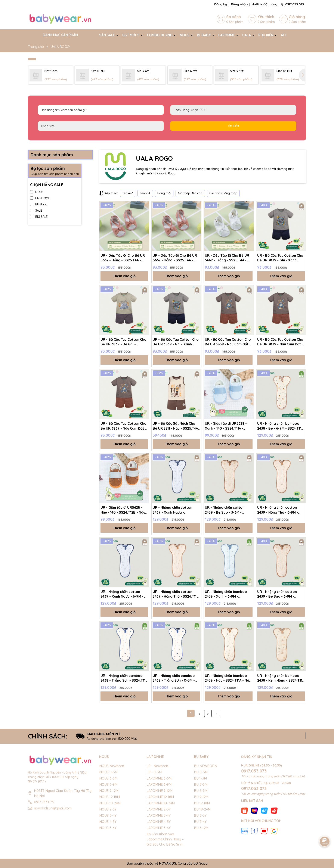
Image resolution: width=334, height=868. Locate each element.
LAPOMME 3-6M (159, 778)
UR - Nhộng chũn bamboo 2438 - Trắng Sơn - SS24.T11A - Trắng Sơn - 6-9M (124, 678)
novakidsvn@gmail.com (53, 808)
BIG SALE (39, 217)
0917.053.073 (293, 4)
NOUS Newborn (112, 766)
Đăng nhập (239, 4)
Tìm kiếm (233, 126)
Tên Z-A (145, 193)
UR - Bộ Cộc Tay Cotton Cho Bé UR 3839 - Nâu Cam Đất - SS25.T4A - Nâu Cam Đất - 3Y (228, 342)
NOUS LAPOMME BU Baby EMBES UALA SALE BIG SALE (233, 110)
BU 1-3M (200, 778)
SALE (36, 211)
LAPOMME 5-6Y (159, 828)
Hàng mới (164, 193)
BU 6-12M (201, 828)
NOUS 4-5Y (108, 822)
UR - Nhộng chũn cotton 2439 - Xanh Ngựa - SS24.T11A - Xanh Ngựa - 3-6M (174, 510)
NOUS (185, 35)
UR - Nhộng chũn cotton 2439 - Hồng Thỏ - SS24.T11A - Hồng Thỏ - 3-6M (176, 594)
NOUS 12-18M (109, 797)
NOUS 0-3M (108, 772)
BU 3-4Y (200, 822)
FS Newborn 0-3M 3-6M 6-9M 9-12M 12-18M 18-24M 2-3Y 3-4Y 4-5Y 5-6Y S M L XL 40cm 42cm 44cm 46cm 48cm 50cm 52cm (101, 126)
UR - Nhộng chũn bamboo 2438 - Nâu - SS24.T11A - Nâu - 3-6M (228, 678)
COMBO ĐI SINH (160, 35)
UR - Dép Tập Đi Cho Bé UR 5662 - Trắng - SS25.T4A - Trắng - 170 (227, 258)
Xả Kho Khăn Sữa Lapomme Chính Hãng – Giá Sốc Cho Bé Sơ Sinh (165, 839)
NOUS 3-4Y (108, 815)
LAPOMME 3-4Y (159, 815)
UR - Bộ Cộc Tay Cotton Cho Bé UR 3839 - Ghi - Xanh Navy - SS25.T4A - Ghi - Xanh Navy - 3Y (281, 258)
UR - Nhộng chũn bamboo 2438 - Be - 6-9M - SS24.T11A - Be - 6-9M (280, 426)
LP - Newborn (157, 766)
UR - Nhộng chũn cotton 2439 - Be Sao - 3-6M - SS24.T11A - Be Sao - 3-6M (226, 510)
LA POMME (40, 198)
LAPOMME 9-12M (160, 791)
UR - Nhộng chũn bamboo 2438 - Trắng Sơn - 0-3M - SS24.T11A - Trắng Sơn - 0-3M (174, 678)
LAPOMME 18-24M (161, 803)
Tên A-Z (128, 193)
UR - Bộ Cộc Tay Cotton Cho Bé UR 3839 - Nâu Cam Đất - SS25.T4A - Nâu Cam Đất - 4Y (124, 426)
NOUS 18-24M (110, 803)
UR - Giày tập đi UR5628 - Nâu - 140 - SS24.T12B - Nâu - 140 (124, 510)
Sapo (203, 863)
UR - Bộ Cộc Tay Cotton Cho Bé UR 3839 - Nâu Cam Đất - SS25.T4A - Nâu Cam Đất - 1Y (281, 342)
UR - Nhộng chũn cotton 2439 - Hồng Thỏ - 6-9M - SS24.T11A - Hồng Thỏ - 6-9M (280, 510)
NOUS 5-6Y (108, 828)
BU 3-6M (201, 784)
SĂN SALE (107, 35)
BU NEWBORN (205, 766)
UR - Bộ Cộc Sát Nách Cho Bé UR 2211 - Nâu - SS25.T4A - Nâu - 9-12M (175, 426)
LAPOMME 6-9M (159, 784)
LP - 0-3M (154, 772)
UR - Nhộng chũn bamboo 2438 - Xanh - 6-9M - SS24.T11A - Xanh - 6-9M (226, 594)
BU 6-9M (201, 791)
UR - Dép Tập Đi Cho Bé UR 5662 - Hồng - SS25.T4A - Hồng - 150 (123, 258)
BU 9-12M (201, 797)
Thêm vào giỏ (124, 276)
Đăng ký (221, 4)
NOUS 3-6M (108, 778)
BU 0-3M (201, 772)
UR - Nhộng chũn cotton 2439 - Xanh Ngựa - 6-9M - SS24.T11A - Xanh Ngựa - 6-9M (122, 594)
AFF (284, 35)
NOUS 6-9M (108, 784)
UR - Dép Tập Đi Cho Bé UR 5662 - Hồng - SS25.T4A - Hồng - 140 (175, 258)
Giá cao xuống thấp (223, 193)
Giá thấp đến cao (190, 193)
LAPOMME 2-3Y (159, 809)
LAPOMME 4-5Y (159, 822)
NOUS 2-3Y (108, 809)
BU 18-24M (202, 809)
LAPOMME (227, 35)
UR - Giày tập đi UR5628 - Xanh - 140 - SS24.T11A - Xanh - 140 (226, 426)
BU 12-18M (202, 803)
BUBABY (204, 35)
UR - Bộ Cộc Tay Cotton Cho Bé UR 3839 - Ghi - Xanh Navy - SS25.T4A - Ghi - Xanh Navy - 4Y (176, 342)
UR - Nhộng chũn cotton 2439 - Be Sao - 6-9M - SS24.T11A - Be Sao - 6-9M (279, 594)
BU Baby (39, 204)
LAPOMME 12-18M (160, 797)
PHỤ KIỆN (266, 35)
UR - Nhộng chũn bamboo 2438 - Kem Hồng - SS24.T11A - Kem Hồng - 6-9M (281, 678)
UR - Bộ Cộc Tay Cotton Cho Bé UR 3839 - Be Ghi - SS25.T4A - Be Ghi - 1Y (123, 342)
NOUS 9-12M (109, 791)
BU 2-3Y (200, 815)
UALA (247, 35)
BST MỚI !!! (131, 35)
